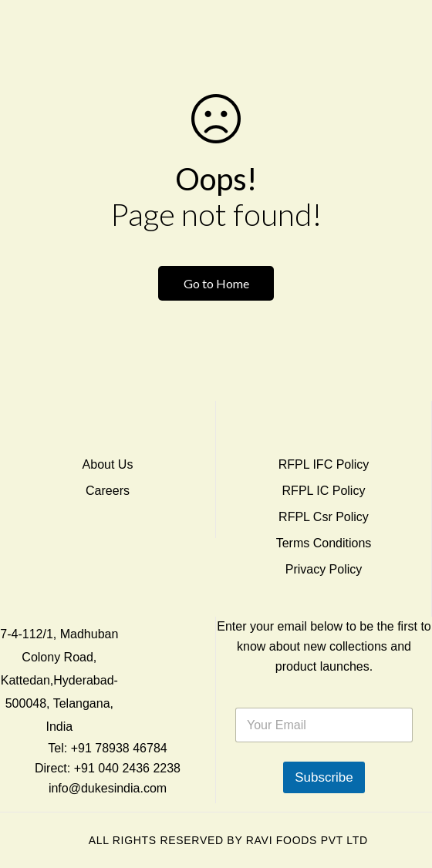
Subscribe (324, 777)
